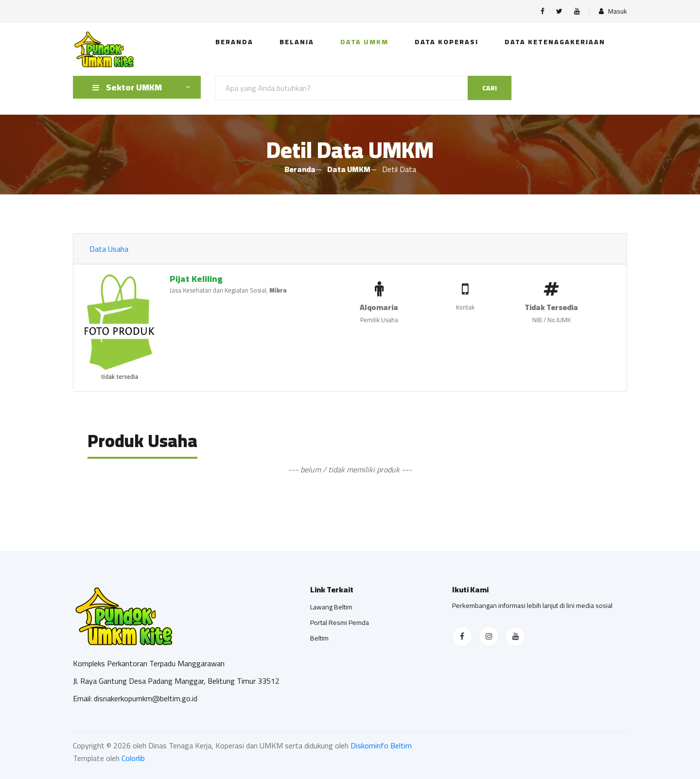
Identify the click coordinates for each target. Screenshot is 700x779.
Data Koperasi (446, 42)
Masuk (613, 11)
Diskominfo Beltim (381, 745)
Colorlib (133, 758)
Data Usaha (109, 249)
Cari (490, 88)
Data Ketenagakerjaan (555, 42)
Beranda (234, 42)
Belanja (297, 42)
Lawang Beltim (331, 607)
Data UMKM (364, 42)
